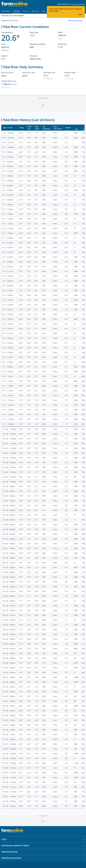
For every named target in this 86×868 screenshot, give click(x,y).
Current (17, 12)
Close (80, 14)
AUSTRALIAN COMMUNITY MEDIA (43, 846)
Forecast (26, 11)
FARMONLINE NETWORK (43, 858)
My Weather (6, 11)
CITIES (43, 839)
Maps (44, 11)
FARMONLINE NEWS (43, 852)
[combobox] (76, 20)
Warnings (35, 11)
